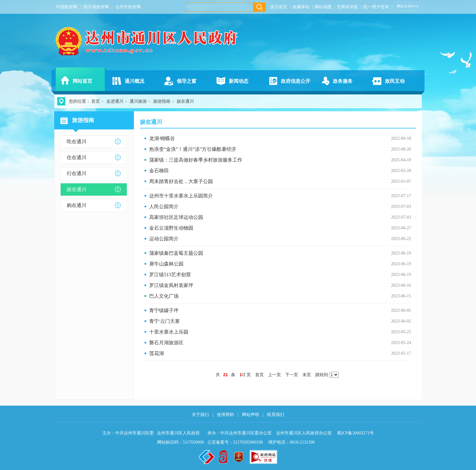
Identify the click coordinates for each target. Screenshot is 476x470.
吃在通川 (77, 141)
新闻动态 (239, 81)
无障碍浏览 (347, 7)
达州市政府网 (128, 7)
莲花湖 (157, 353)
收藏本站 (301, 7)
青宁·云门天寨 (164, 321)
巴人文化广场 (164, 296)
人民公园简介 (164, 206)
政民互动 (395, 81)
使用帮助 (225, 415)
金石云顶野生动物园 (171, 228)
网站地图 (323, 7)
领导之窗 (187, 81)
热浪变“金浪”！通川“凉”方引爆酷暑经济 (193, 149)
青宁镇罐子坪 (164, 310)
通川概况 (134, 81)
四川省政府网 (96, 7)
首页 (96, 101)
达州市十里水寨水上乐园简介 (181, 196)
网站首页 (82, 81)
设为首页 (279, 7)
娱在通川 (77, 189)
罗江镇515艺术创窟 (170, 275)
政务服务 (343, 81)
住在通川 (77, 157)
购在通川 (77, 205)
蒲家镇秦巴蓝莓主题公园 (176, 253)
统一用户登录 (376, 7)
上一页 (274, 375)
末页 (307, 375)
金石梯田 (159, 171)
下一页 (292, 375)
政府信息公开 (296, 81)
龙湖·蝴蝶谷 (162, 138)
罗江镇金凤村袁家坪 (171, 285)
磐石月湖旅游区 (166, 343)
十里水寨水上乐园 (169, 332)
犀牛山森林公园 (166, 264)
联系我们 (276, 415)
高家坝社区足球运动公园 (176, 217)
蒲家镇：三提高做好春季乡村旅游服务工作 (196, 160)
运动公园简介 (164, 239)
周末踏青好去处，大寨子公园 (181, 181)
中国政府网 (66, 7)
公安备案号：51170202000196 (235, 442)
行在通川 (77, 173)
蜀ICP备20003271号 (355, 433)
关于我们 (200, 415)
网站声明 (251, 415)
